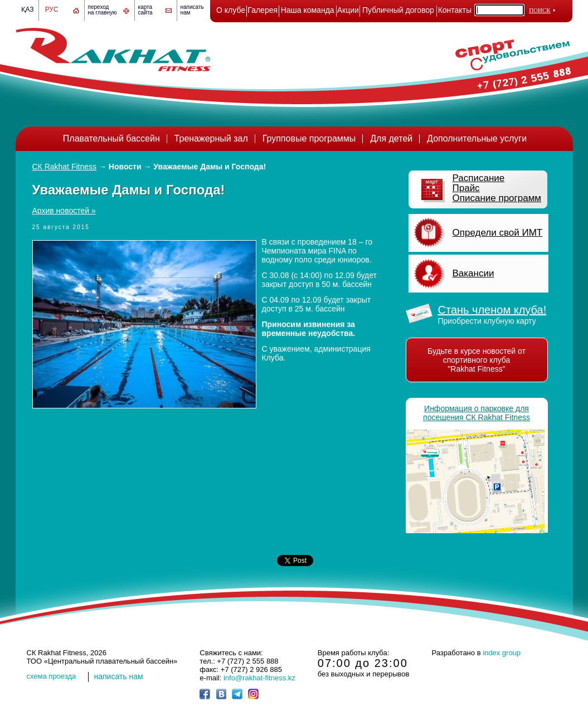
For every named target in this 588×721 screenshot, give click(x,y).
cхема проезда (52, 676)
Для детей (391, 138)
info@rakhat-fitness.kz (259, 678)
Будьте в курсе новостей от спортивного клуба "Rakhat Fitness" (477, 360)
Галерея (263, 10)
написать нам (119, 676)
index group (502, 653)
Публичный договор (398, 10)
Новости (125, 167)
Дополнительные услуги (477, 138)
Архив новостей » (64, 211)
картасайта (145, 10)
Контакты (455, 10)
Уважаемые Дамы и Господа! (210, 167)
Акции (348, 10)
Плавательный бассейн (111, 138)
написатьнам (192, 10)
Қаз (28, 9)
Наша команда (308, 10)
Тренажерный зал (211, 138)
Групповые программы (309, 138)
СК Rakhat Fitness (65, 167)
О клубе (231, 10)
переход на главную (103, 10)
